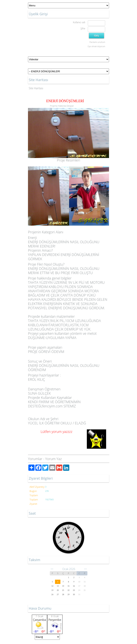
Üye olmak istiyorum (96, 46)
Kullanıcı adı (79, 22)
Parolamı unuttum (97, 42)
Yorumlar (35, 459)
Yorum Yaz (53, 459)
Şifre (83, 28)
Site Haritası (36, 88)
